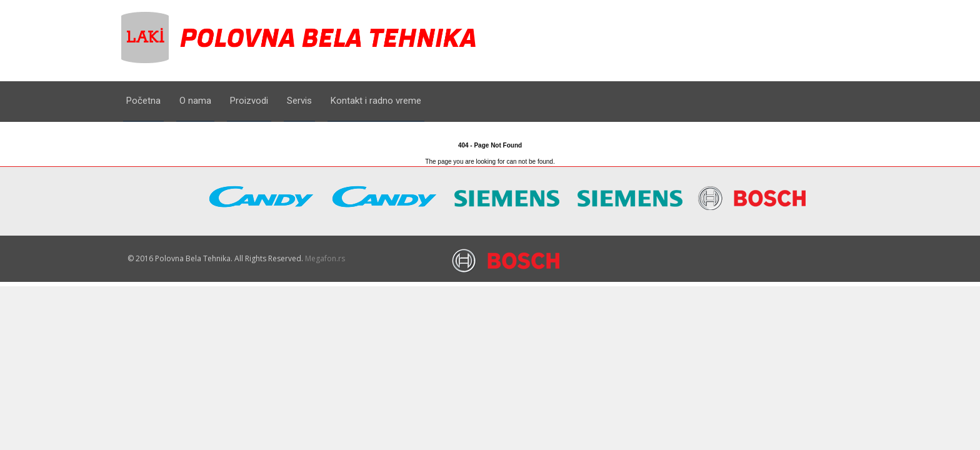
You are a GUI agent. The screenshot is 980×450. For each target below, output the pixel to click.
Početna (143, 101)
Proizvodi (249, 101)
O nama (195, 101)
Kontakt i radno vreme (376, 101)
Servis (299, 101)
